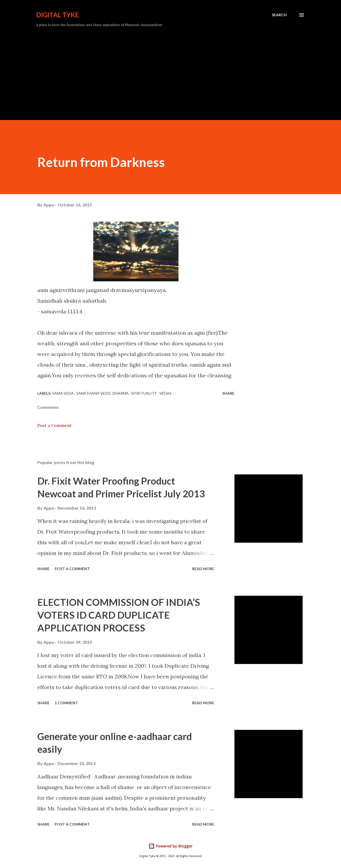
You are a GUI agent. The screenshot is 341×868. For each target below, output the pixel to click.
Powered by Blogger (170, 846)
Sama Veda (63, 393)
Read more (203, 569)
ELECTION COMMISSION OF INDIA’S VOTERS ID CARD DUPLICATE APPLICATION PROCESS (119, 615)
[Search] (279, 15)
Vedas (165, 393)
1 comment (66, 703)
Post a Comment (54, 425)
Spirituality (144, 393)
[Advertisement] (170, 71)
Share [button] (228, 393)
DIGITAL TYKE (58, 15)
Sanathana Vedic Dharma (103, 393)
